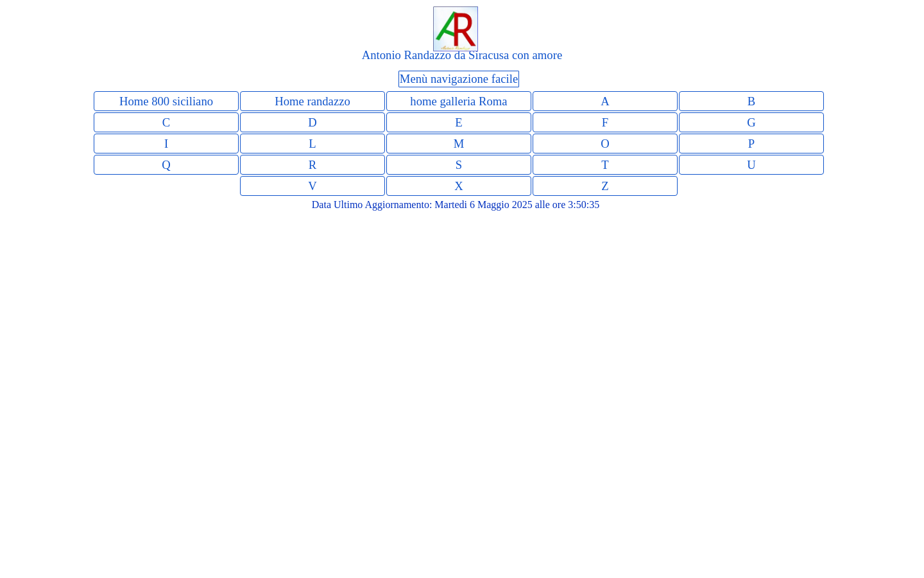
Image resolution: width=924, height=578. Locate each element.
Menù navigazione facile (459, 79)
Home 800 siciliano (166, 101)
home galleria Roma (458, 101)
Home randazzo (312, 101)
